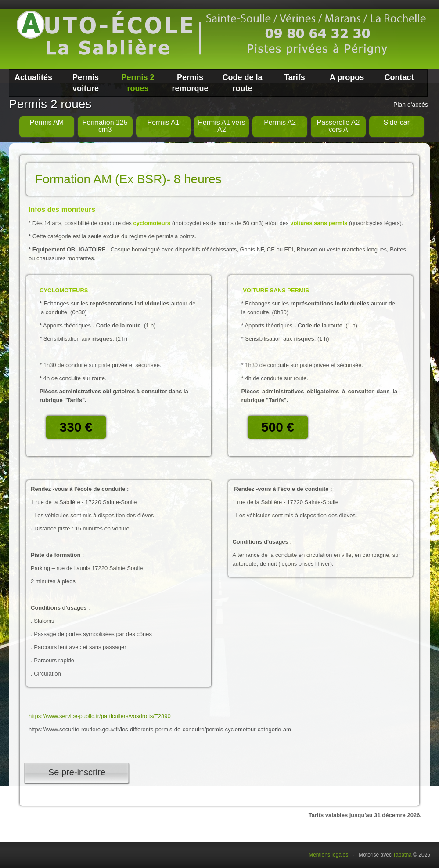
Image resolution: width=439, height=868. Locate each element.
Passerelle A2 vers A (338, 126)
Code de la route (242, 83)
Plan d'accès (411, 105)
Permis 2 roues (138, 83)
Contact (399, 77)
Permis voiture (86, 83)
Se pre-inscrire (77, 772)
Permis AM (47, 122)
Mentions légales (328, 855)
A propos (347, 77)
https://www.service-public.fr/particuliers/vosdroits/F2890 (100, 716)
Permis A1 (164, 122)
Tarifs (295, 77)
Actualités (33, 77)
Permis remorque (190, 83)
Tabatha (402, 855)
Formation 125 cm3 (105, 126)
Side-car (396, 122)
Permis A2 (280, 122)
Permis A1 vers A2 (222, 126)
